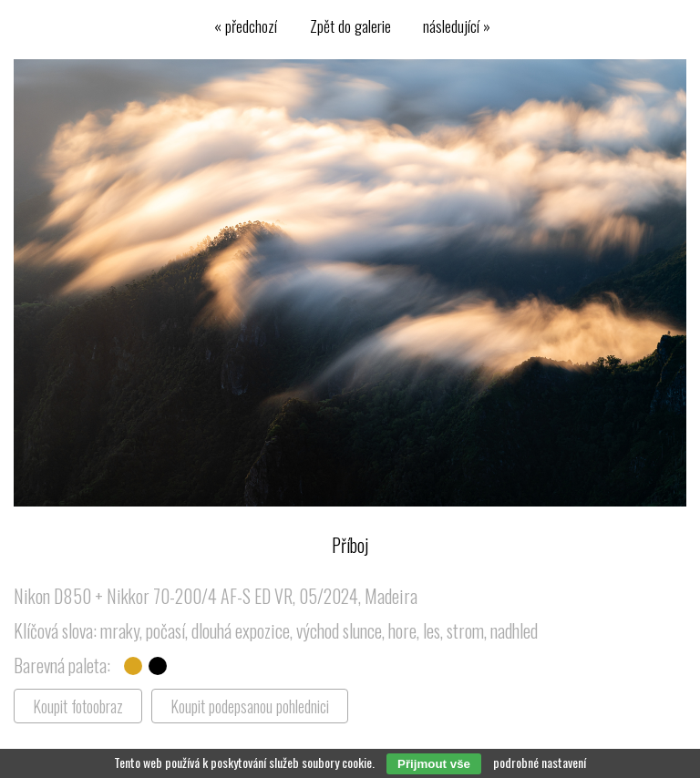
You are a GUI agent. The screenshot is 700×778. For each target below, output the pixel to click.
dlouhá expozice (241, 630)
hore (402, 630)
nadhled (514, 630)
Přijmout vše (434, 764)
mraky (120, 630)
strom (465, 630)
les (432, 630)
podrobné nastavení (540, 762)
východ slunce (339, 630)
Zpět (350, 26)
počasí (165, 630)
